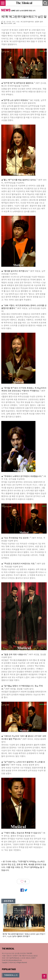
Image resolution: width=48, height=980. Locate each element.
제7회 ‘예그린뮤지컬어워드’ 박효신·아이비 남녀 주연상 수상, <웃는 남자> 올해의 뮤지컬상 (24, 935)
